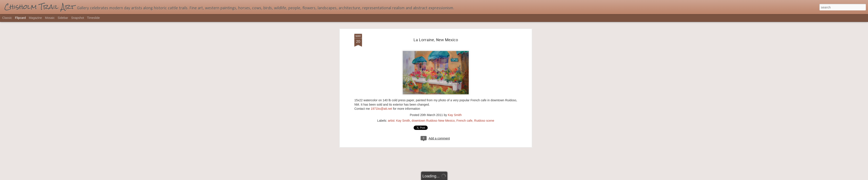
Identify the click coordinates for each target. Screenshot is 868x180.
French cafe (464, 23)
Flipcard (20, 18)
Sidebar (63, 18)
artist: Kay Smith (399, 23)
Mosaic (50, 18)
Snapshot (78, 18)
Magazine (35, 18)
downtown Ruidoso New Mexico (433, 23)
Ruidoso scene (484, 23)
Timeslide (93, 18)
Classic (7, 18)
